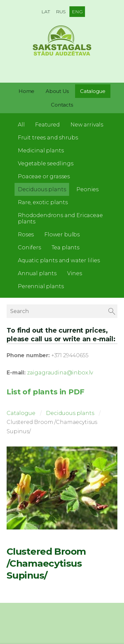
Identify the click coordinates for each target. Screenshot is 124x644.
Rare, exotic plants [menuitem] (43, 202)
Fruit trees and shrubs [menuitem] (48, 138)
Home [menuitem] (26, 91)
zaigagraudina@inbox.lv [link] (60, 373)
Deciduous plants (70, 413)
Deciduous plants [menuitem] (42, 189)
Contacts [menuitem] (62, 105)
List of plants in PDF (45, 392)
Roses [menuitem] (26, 235)
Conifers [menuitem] (29, 247)
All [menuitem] (21, 125)
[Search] (62, 311)
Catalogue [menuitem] (93, 91)
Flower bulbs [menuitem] (62, 235)
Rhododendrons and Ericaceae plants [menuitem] (60, 218)
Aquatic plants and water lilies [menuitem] (59, 260)
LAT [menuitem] (46, 12)
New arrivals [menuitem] (87, 125)
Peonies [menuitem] (87, 189)
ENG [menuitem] (77, 12)
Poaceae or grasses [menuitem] (44, 176)
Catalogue (21, 413)
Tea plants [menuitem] (65, 247)
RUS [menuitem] (61, 12)
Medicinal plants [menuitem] (41, 151)
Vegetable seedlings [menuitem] (46, 163)
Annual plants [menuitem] (37, 273)
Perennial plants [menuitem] (41, 286)
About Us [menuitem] (57, 91)
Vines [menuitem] (75, 273)
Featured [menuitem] (47, 125)
